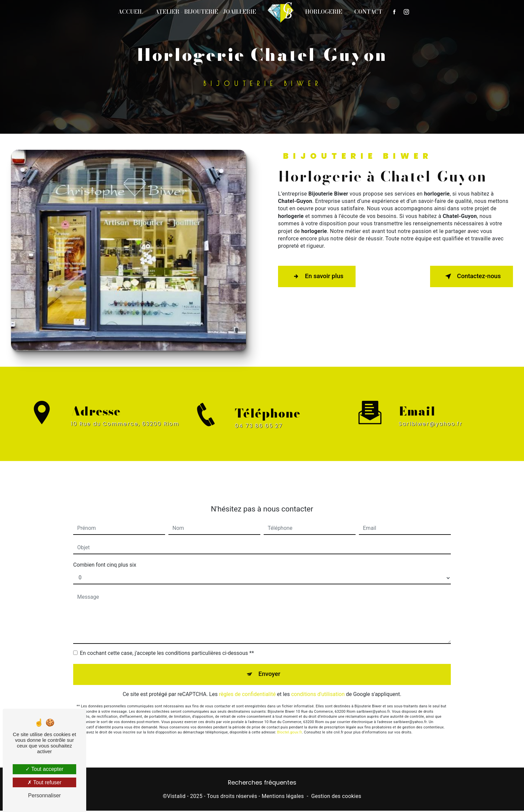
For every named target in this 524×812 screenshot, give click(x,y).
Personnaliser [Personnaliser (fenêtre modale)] (44, 795)
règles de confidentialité (247, 689)
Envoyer (270, 668)
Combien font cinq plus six (105, 558)
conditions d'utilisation (318, 689)
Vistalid (176, 797)
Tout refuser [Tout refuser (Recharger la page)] (44, 782)
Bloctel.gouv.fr (289, 727)
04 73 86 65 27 (259, 432)
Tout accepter (44, 769)
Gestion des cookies (336, 797)
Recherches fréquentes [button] (262, 784)
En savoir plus (319, 276)
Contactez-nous (469, 276)
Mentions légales (283, 797)
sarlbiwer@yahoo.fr (431, 417)
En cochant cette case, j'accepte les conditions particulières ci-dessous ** (167, 646)
